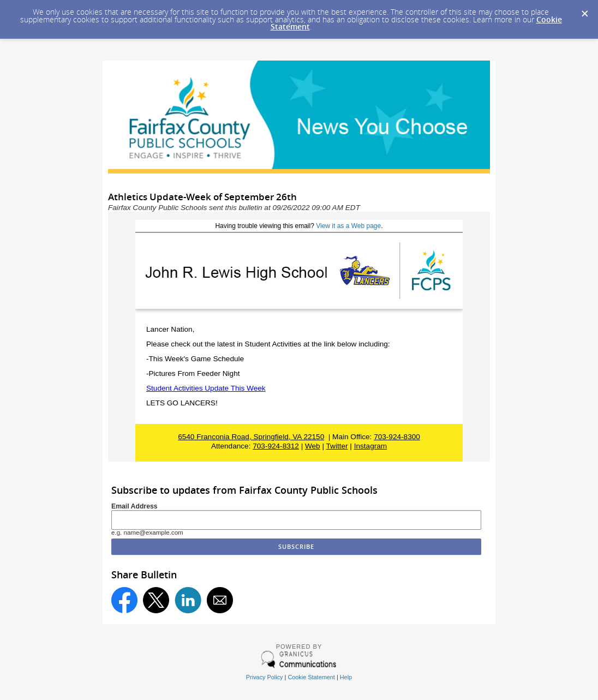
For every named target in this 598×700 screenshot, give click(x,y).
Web (313, 446)
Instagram (370, 446)
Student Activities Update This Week (206, 388)
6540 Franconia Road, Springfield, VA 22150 (251, 437)
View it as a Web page (348, 226)
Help (346, 677)
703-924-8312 (276, 446)
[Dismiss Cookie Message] (584, 10)
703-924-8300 (397, 437)
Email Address (134, 506)
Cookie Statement (311, 677)
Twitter (337, 446)
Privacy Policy (265, 677)
